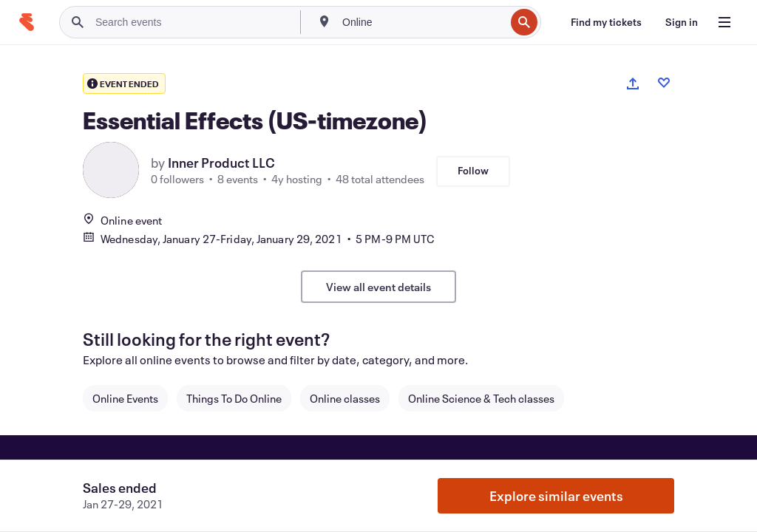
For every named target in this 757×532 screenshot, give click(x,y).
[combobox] (422, 22)
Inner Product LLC (221, 163)
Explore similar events (556, 496)
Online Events (125, 398)
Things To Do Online (234, 398)
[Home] (27, 22)
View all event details (378, 287)
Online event (122, 220)
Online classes (345, 398)
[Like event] (664, 83)
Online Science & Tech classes (481, 398)
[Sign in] (682, 22)
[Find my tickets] (606, 22)
